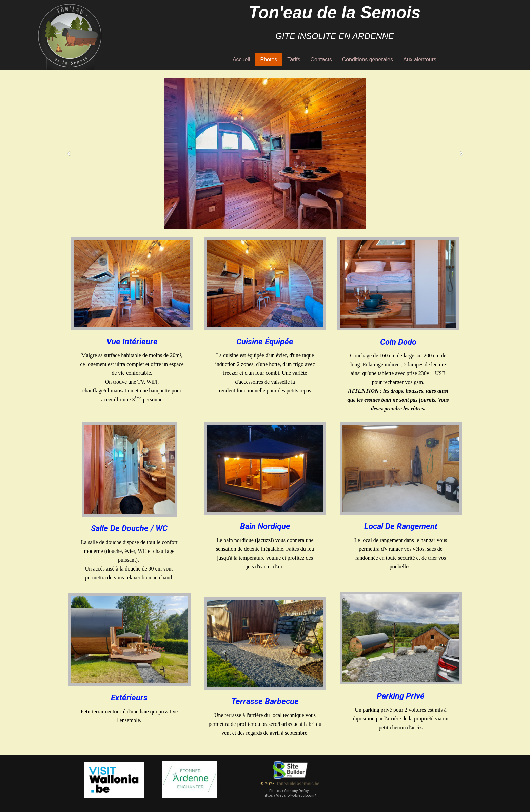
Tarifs (294, 60)
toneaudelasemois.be (298, 784)
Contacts (321, 60)
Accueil (241, 60)
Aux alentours (420, 60)
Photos (269, 60)
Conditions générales (368, 60)
